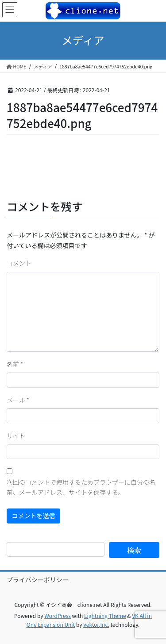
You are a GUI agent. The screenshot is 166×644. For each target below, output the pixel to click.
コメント (19, 263)
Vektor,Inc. (96, 624)
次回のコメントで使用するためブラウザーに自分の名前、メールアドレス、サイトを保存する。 (81, 487)
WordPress (58, 616)
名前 (15, 364)
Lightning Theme (105, 616)
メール (18, 400)
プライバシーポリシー (38, 580)
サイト (16, 436)
